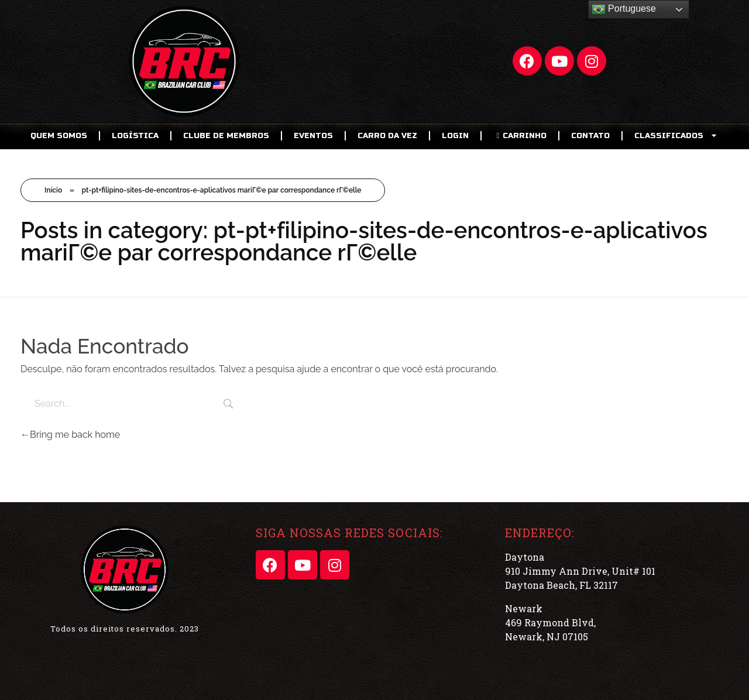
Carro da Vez (387, 136)
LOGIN (455, 136)
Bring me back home (70, 435)
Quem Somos (59, 136)
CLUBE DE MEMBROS (226, 136)
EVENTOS (313, 136)
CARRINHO (520, 136)
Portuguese (624, 9)
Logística (135, 136)
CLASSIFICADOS (676, 135)
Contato (590, 136)
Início (53, 190)
